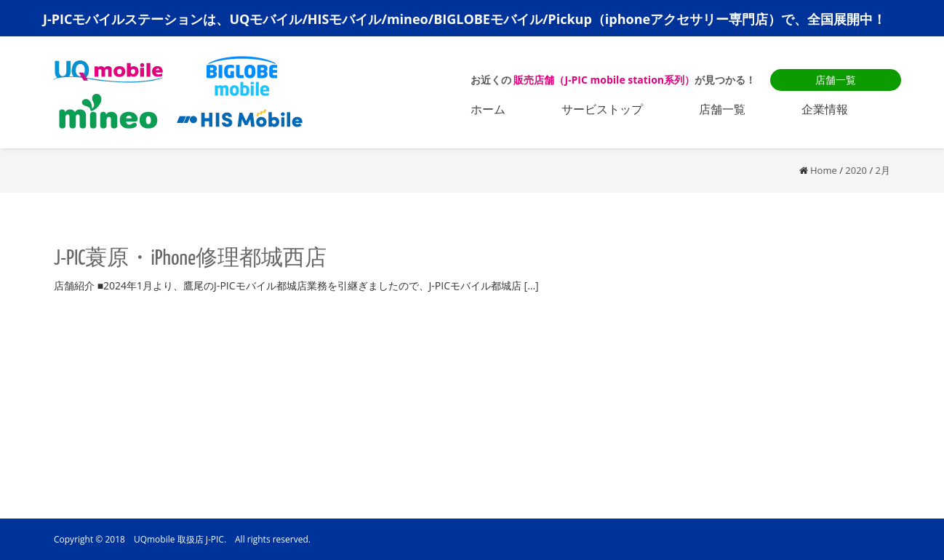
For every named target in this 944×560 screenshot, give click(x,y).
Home (824, 170)
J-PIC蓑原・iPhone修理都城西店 (190, 259)
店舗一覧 (836, 80)
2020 (856, 170)
